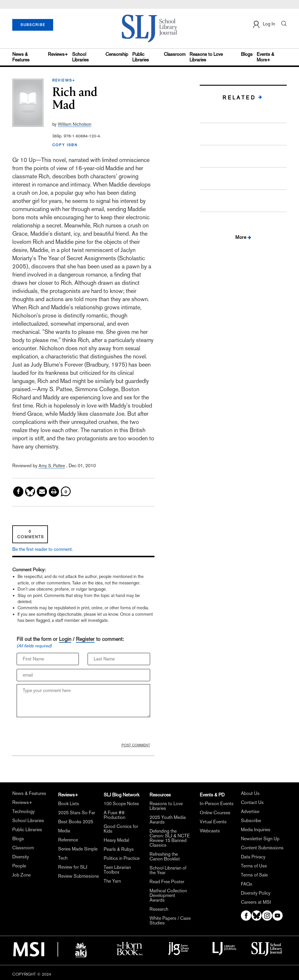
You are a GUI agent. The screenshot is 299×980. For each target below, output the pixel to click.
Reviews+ (58, 54)
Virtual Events (213, 822)
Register (85, 639)
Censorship (117, 54)
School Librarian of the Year (168, 870)
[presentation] (61, 731)
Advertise (250, 812)
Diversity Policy (256, 893)
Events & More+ (265, 57)
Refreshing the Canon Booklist (165, 857)
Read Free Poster (167, 882)
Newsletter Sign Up (260, 839)
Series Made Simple (78, 849)
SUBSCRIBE (33, 25)
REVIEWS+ (64, 80)
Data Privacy (253, 857)
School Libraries (80, 57)
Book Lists (69, 804)
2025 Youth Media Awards (168, 820)
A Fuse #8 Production (114, 815)
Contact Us (252, 803)
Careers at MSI (256, 902)
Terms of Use (254, 866)
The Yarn (112, 881)
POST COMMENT (136, 745)
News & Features (21, 57)
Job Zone (21, 875)
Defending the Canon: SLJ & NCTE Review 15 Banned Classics (170, 838)
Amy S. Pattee (52, 466)
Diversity (21, 857)
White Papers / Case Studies (170, 921)
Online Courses (215, 813)
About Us (250, 793)
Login (65, 639)
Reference (68, 840)
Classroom (175, 54)
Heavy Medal (116, 840)
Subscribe (251, 821)
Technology (24, 812)
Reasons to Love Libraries (206, 57)
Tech (63, 858)
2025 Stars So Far (77, 813)
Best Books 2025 (76, 822)
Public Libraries (141, 57)
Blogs (247, 54)
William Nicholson (75, 124)
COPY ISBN (65, 145)
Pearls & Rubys (119, 849)
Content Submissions (262, 848)
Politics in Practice (122, 858)
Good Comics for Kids (121, 829)
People (19, 866)
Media (64, 831)
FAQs (247, 884)
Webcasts (210, 831)
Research (159, 909)
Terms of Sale (254, 875)
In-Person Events (217, 804)
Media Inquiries (256, 830)
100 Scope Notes (121, 804)
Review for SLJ (73, 867)
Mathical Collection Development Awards (168, 896)
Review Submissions (79, 876)
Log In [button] (264, 24)
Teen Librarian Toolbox (117, 870)
